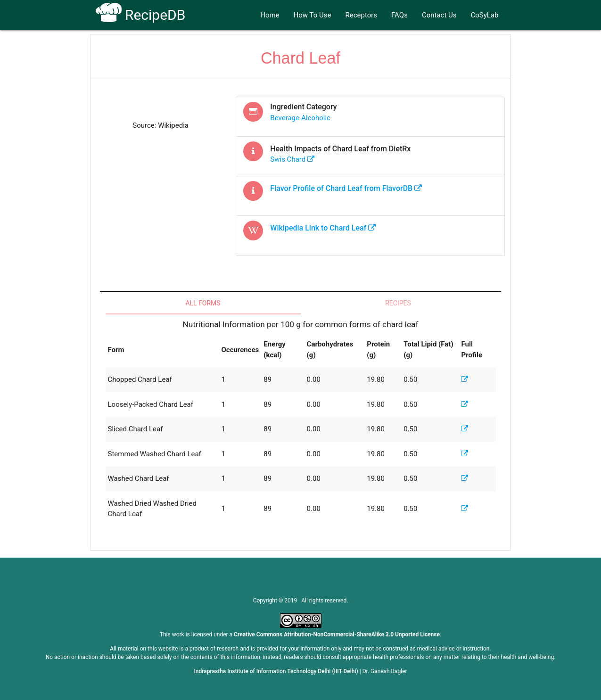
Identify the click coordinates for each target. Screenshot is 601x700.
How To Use (313, 15)
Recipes (398, 303)
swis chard (292, 159)
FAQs (399, 15)
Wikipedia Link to (323, 228)
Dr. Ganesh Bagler (385, 671)
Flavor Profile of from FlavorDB (346, 188)
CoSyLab (485, 15)
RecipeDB (141, 15)
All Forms (203, 303)
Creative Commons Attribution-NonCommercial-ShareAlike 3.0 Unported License (337, 634)
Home (270, 15)
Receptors (362, 15)
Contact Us (439, 15)
